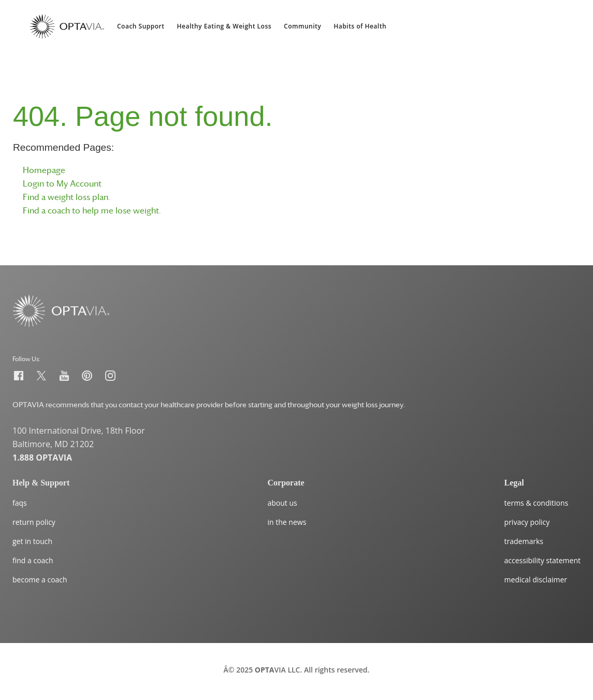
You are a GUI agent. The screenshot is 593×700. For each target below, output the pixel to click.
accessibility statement (543, 560)
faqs (20, 503)
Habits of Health (360, 26)
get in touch (32, 541)
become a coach (40, 580)
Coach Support (141, 26)
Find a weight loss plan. (67, 197)
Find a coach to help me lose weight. (92, 210)
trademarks (524, 541)
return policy (34, 522)
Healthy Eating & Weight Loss (225, 26)
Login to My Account (62, 183)
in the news (287, 522)
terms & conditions (537, 503)
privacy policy (527, 522)
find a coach (33, 560)
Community (302, 26)
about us (283, 503)
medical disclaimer (536, 580)
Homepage (44, 170)
